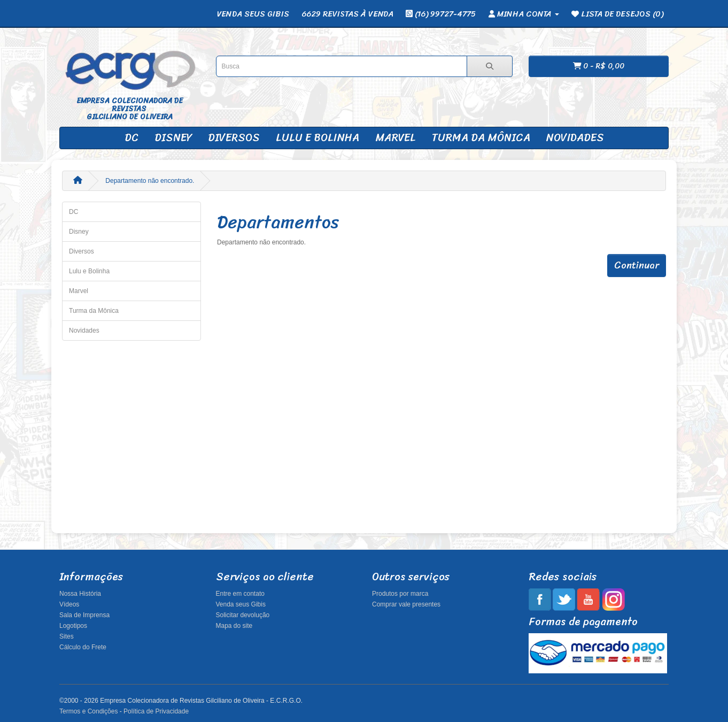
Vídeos (69, 604)
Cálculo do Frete (83, 647)
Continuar (637, 265)
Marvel (396, 138)
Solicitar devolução (243, 615)
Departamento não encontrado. (150, 181)
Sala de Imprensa (84, 615)
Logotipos (73, 626)
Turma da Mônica (481, 138)
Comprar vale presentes (406, 604)
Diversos (234, 138)
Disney (173, 138)
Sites (67, 636)
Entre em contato (240, 594)
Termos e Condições (88, 711)
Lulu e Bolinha (317, 138)
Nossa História (80, 594)
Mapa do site (234, 626)
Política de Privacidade (156, 711)
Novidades (575, 138)
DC (131, 138)
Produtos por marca (400, 594)
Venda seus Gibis (241, 604)
